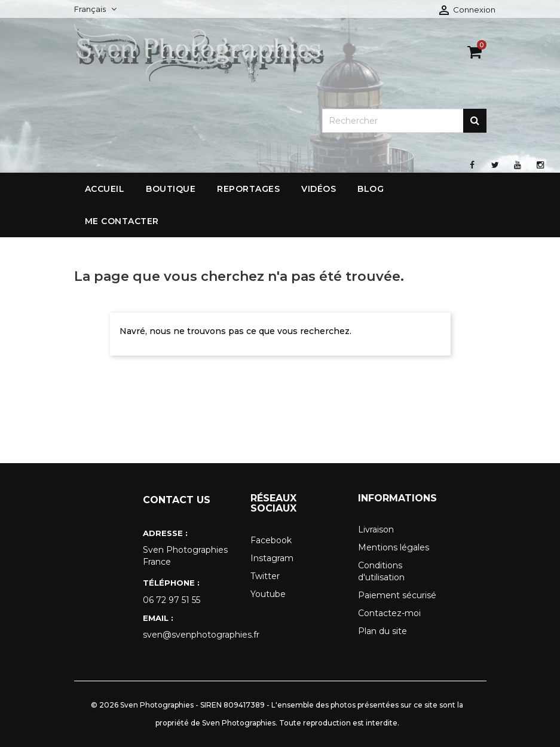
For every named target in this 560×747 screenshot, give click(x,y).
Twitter (265, 576)
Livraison (376, 529)
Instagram (272, 558)
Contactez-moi (389, 613)
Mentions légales (394, 547)
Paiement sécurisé (397, 595)
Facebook (271, 540)
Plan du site (382, 631)
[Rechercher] (404, 121)
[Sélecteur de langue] (95, 9)
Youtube (268, 594)
